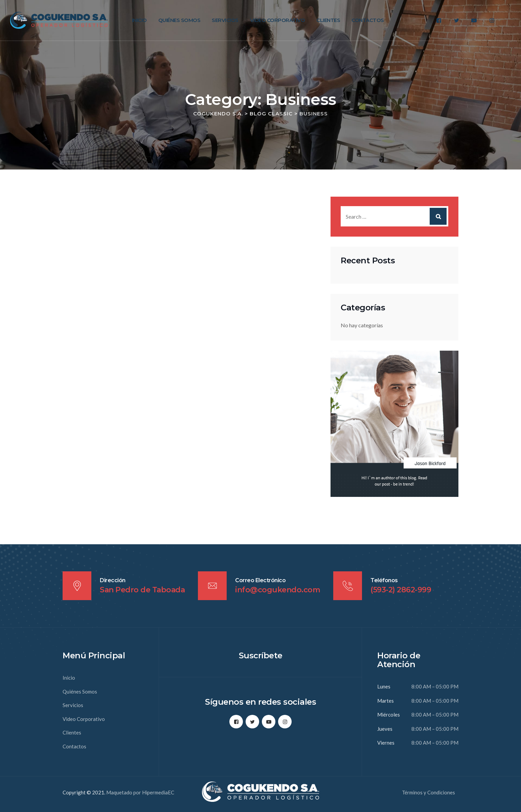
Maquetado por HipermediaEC (140, 792)
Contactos (368, 20)
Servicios (225, 20)
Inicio (139, 20)
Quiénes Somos (179, 20)
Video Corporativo (278, 20)
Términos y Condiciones (428, 792)
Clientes (328, 20)
